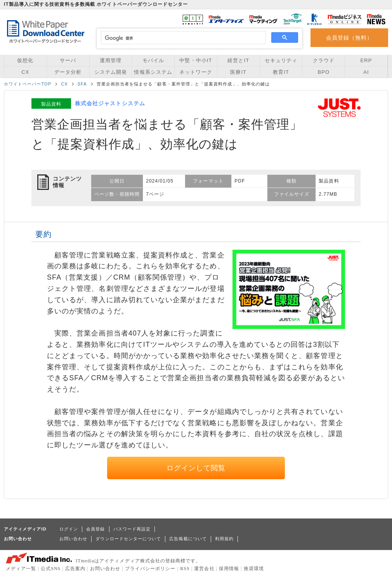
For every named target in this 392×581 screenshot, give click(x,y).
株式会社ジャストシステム (110, 103)
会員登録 (95, 529)
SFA (82, 84)
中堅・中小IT (196, 60)
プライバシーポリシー (150, 569)
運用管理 (111, 60)
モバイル (153, 60)
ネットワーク (196, 72)
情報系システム (153, 72)
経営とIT (238, 60)
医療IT (238, 72)
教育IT (281, 72)
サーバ (68, 60)
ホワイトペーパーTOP (28, 84)
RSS (185, 569)
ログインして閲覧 (196, 468)
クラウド (324, 60)
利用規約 (224, 539)
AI (366, 72)
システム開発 (111, 72)
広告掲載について (188, 539)
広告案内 (75, 569)
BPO (323, 72)
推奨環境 (254, 569)
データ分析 (68, 72)
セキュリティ (281, 60)
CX (25, 72)
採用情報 (229, 569)
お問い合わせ (73, 539)
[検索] (182, 38)
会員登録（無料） (350, 38)
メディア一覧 (21, 569)
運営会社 (204, 569)
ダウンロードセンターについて (128, 539)
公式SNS (51, 569)
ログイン (69, 529)
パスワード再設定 (132, 529)
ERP (366, 60)
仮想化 (25, 60)
